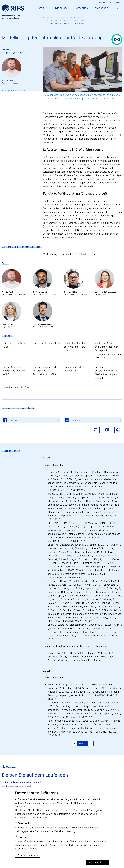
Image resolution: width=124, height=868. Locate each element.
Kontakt (119, 2)
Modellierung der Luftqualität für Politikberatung (65, 21)
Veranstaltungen (99, 2)
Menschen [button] (101, 8)
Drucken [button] (118, 430)
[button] (107, 430)
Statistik (22, 837)
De (118, 8)
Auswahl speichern (28, 855)
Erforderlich (25, 823)
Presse (111, 2)
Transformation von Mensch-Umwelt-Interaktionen (63, 18)
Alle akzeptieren (98, 862)
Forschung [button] (81, 8)
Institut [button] (42, 8)
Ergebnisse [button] (61, 8)
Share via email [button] (96, 430)
